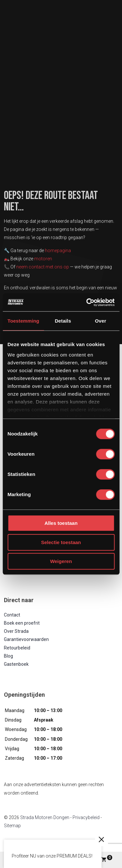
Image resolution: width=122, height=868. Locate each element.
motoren (43, 259)
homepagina (58, 251)
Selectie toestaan (61, 542)
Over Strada (16, 631)
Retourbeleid (17, 648)
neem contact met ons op (43, 267)
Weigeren (61, 561)
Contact (12, 615)
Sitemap (12, 826)
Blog (8, 656)
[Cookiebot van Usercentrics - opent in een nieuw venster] (87, 302)
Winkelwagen (107, 859)
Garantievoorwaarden (26, 639)
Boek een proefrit (22, 623)
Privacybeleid (86, 817)
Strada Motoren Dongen (45, 817)
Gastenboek (16, 664)
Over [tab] (101, 321)
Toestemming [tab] (23, 321)
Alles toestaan (61, 523)
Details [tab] (63, 321)
